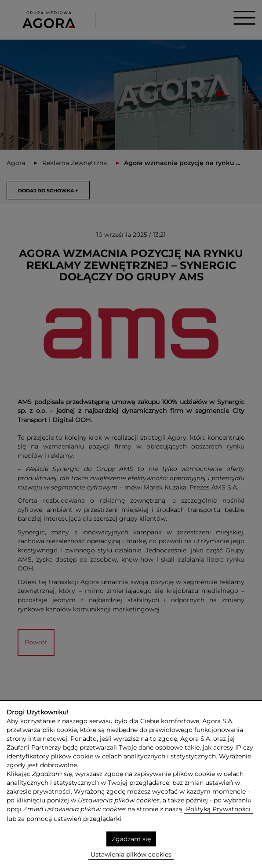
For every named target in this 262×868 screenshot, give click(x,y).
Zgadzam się (131, 839)
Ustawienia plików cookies (131, 854)
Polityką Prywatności (218, 809)
